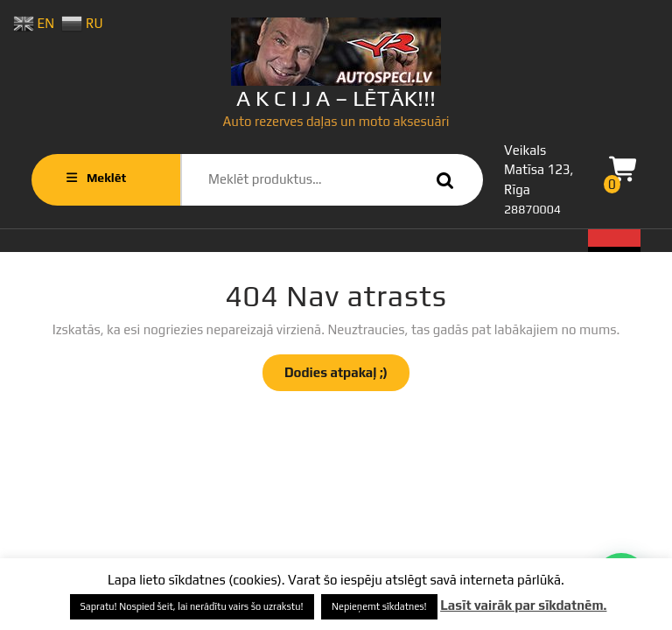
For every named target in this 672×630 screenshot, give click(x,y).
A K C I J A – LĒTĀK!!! (336, 98)
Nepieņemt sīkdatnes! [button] (379, 606)
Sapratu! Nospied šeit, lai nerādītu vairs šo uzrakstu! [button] (192, 606)
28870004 (532, 209)
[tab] (614, 241)
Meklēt (441, 180)
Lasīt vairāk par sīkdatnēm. (523, 605)
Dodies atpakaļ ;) (347, 377)
